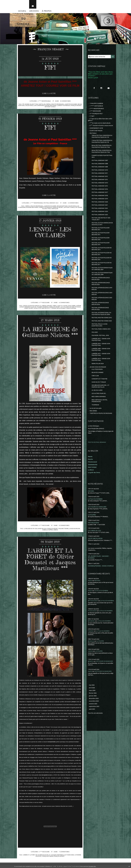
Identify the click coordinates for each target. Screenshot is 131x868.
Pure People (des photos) (96, 428)
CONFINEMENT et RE (96, 128)
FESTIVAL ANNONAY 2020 (100, 202)
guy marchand (69, 855)
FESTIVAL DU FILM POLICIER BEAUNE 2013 (101, 234)
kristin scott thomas (49, 308)
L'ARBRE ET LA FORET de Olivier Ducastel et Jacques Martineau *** (50, 559)
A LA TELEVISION (97, 369)
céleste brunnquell (58, 104)
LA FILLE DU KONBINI (95, 499)
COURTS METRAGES (96, 131)
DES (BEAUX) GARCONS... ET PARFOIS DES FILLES (100, 386)
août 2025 (92, 709)
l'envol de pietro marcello (32, 306)
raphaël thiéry (52, 306)
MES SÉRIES (93, 411)
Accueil (22, 11)
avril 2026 (92, 688)
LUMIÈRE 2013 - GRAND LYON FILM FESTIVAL (101, 354)
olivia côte (38, 308)
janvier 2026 (93, 696)
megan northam (62, 206)
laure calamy (29, 308)
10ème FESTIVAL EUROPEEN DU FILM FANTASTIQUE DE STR (102, 136)
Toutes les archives (95, 713)
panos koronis (71, 308)
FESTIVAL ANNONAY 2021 (100, 205)
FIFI (50, 67)
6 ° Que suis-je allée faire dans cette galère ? (100, 120)
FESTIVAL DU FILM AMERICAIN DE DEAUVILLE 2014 (102, 224)
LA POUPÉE (92, 515)
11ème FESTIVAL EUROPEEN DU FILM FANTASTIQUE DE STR (102, 141)
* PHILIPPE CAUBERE (96, 103)
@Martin (91, 661)
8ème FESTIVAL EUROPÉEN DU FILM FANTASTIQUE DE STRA (102, 146)
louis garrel (72, 306)
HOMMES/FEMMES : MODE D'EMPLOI (101, 566)
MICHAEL (91, 491)
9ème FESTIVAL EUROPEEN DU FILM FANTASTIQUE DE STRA (102, 151)
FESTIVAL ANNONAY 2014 (100, 183)
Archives (34, 11)
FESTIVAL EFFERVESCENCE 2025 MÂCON (102, 299)
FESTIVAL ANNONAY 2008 (100, 164)
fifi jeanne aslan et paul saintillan (34, 104)
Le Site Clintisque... (94, 426)
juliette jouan (62, 306)
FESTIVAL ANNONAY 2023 (51, 203)
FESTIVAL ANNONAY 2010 (100, 170)
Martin (90, 580)
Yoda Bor (91, 631)
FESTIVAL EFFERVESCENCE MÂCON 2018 (100, 304)
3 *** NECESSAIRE (44, 303)
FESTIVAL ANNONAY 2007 (100, 160)
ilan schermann (39, 105)
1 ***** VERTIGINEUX (96, 106)
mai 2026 (92, 685)
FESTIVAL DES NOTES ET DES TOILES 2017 (101, 219)
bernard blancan (30, 307)
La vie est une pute (96, 408)
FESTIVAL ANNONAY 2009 (100, 167)
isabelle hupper (48, 530)
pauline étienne (64, 529)
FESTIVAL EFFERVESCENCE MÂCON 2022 (100, 309)
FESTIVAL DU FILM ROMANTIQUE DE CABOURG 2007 (102, 269)
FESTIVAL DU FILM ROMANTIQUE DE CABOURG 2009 (102, 274)
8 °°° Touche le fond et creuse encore (101, 125)
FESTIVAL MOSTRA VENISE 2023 (102, 321)
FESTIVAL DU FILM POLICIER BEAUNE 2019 (101, 244)
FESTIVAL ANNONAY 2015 (100, 186)
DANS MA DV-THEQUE (99, 382)
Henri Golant (92, 467)
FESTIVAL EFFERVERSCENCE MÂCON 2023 (101, 284)
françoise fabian (48, 856)
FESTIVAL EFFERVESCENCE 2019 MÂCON (102, 289)
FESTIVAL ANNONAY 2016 (100, 189)
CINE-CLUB (95, 376)
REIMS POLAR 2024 (98, 364)
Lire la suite (49, 93)
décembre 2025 (94, 698)
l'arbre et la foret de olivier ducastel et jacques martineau (43, 855)
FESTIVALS (93, 133)
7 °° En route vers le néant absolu (100, 123)
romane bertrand (50, 105)
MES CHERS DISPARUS (99, 397)
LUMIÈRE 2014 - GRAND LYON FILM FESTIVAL (101, 359)
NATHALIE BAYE (93, 523)
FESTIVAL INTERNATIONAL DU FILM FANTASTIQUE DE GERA (101, 314)
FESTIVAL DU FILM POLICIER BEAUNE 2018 (101, 239)
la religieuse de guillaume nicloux (35, 529)
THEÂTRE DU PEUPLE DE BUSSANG (101, 413)
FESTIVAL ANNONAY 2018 (100, 195)
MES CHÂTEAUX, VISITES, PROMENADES (100, 401)
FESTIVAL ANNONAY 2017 (100, 192)
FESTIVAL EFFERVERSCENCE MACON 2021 (101, 279)
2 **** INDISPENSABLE (44, 101)
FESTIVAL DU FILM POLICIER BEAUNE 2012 (101, 229)
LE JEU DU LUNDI (97, 390)
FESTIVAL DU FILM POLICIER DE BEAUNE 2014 (102, 249)
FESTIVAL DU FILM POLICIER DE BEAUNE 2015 (102, 254)
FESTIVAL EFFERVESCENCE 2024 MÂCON (102, 294)
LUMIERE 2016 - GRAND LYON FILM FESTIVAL (101, 344)
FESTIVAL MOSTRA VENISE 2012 (102, 318)
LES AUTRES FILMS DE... (99, 393)
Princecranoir (92, 611)
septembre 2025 (94, 706)
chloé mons (29, 105)
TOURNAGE (95, 405)
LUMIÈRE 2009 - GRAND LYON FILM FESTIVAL (101, 349)
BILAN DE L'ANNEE (97, 372)
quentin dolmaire (71, 104)
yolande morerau (43, 307)
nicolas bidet (61, 308)
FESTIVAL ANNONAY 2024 (100, 211)
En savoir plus (92, 866)
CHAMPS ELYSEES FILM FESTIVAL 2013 (102, 156)
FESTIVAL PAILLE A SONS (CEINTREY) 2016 (100, 325)
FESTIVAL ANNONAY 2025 (100, 215)
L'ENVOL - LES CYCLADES (50, 232)
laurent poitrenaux (64, 105)
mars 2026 (92, 690)
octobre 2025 (93, 704)
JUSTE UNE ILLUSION (95, 538)
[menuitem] (22, 11)
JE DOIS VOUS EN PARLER (98, 367)
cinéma (48, 104)
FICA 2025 (95, 332)
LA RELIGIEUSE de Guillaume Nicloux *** (50, 332)
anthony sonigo (50, 107)
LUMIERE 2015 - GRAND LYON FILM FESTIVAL (101, 339)
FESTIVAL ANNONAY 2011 (100, 173)
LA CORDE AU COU (94, 531)
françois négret (76, 105)
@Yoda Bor (91, 621)
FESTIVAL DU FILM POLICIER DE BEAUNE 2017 (102, 264)
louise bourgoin (75, 529)
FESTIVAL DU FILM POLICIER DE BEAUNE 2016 (102, 259)
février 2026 (93, 693)
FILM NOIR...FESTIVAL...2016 (100, 335)
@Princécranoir (93, 601)
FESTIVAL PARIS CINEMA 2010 (101, 329)
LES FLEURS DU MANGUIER (97, 507)
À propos (47, 11)
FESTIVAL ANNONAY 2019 (100, 199)
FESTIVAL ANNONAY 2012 (100, 176)
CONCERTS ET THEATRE (99, 379)
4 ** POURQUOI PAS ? (96, 114)
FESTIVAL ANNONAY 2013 (100, 179)
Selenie (90, 651)
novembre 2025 (94, 701)
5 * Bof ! (92, 116)
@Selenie (91, 641)
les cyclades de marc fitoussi (71, 307)
